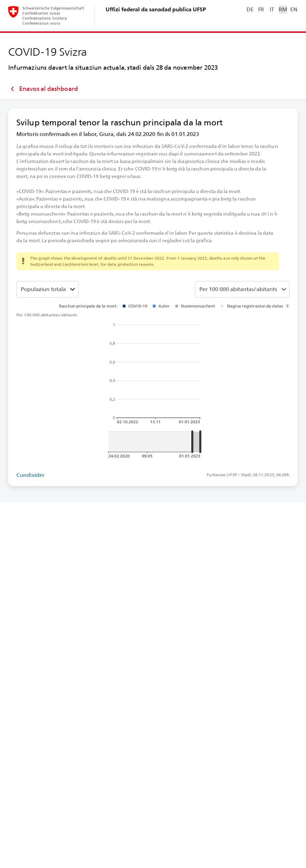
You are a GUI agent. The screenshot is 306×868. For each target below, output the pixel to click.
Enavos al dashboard (43, 89)
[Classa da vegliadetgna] (48, 289)
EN (294, 9)
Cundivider (30, 475)
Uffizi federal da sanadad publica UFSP (156, 9)
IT (272, 9)
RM (283, 9)
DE (250, 9)
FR (261, 9)
